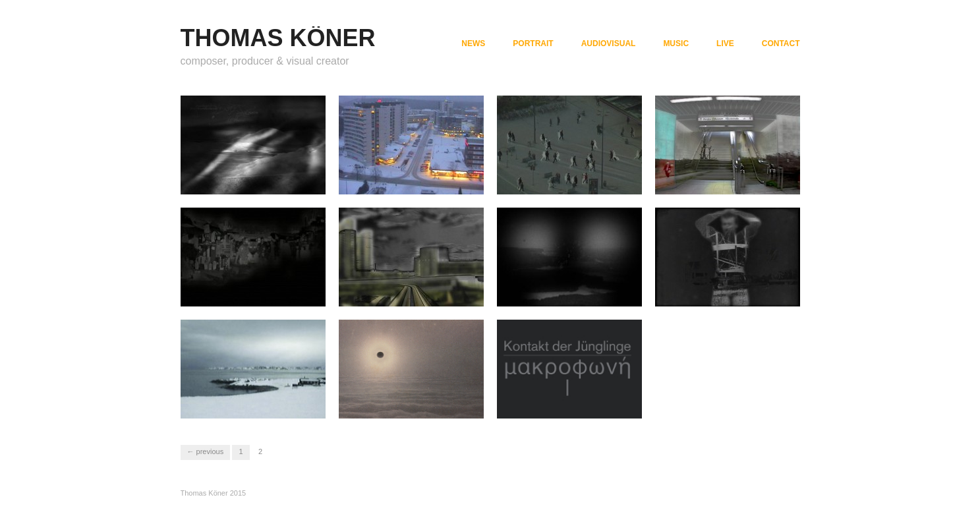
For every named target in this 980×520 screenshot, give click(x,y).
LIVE (725, 43)
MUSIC (676, 43)
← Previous (206, 451)
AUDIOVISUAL (609, 43)
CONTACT (781, 43)
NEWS (473, 43)
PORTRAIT (533, 43)
